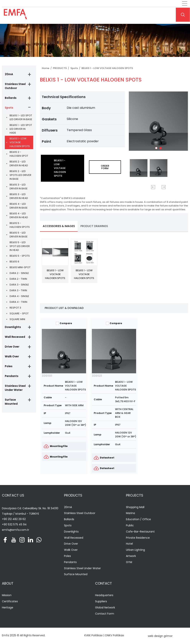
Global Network (105, 608)
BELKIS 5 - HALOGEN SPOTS (20, 225)
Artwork (131, 556)
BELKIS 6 (14, 262)
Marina (130, 513)
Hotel (129, 544)
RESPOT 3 (15, 308)
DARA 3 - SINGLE (19, 285)
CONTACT (104, 583)
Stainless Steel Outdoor (15, 86)
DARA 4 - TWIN (18, 302)
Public (130, 525)
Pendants (12, 376)
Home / (47, 68)
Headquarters (104, 595)
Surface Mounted (11, 402)
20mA (9, 74)
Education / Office (138, 519)
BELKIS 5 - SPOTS (20, 256)
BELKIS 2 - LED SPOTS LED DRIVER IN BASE (20, 175)
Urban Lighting (135, 550)
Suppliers (101, 601)
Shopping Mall (135, 507)
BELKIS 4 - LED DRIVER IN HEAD (19, 215)
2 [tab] (161, 149)
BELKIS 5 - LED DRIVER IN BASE (19, 235)
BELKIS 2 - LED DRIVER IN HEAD (19, 163)
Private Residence (138, 538)
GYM (129, 562)
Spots (9, 108)
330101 (47, 376)
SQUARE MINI (17, 319)
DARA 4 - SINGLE (19, 296)
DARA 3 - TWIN (18, 290)
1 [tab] (157, 149)
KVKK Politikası (93, 635)
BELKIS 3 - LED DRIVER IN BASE (19, 187)
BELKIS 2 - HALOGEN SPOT (19, 154)
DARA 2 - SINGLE (19, 273)
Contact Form (105, 614)
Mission (7, 595)
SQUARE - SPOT (19, 313)
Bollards (11, 98)
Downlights (13, 327)
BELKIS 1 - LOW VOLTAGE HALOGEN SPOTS (20, 142)
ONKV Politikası (114, 635)
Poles (9, 366)
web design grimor (160, 636)
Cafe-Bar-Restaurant (140, 532)
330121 (97, 376)
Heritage (8, 608)
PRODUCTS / (62, 68)
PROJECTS (135, 495)
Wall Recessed (15, 337)
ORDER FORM (105, 167)
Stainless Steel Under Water (15, 388)
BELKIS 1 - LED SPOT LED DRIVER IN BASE (21, 117)
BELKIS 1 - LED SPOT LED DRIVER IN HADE (21, 129)
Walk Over (12, 356)
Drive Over (12, 347)
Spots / (76, 68)
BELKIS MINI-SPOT (20, 267)
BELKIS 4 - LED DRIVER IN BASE (19, 206)
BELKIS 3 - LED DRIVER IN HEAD (19, 196)
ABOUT (8, 583)
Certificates (10, 601)
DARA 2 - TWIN (18, 279)
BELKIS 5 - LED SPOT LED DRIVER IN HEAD (20, 246)
